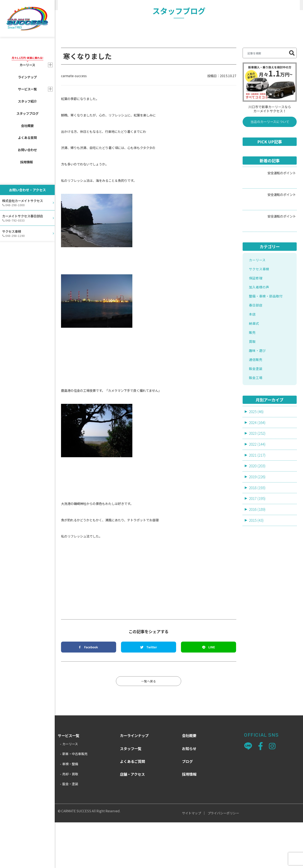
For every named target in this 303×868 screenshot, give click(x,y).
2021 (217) (258, 511)
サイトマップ (191, 859)
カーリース (258, 306)
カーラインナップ (134, 781)
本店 (252, 365)
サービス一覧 (27, 89)
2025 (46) (257, 467)
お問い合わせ (27, 150)
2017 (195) (258, 556)
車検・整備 (70, 809)
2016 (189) (258, 567)
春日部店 (256, 355)
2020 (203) (258, 522)
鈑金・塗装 (70, 829)
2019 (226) (258, 534)
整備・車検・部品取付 (267, 345)
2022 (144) (258, 500)
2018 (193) (258, 544)
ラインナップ (27, 77)
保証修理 (256, 326)
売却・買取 (70, 819)
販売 (107, 5)
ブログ (187, 807)
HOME (62, 5)
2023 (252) (258, 489)
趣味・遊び (258, 404)
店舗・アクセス (132, 820)
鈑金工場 (256, 433)
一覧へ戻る (149, 726)
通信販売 (256, 413)
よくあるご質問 (132, 807)
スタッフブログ (27, 113)
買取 (252, 394)
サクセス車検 (260, 316)
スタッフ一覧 (131, 794)
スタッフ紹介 (27, 101)
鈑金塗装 (256, 423)
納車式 (254, 374)
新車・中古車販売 (75, 799)
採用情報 (27, 162)
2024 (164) (258, 478)
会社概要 (27, 126)
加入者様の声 (260, 335)
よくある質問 (27, 137)
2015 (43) (257, 578)
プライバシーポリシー (223, 859)
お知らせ (189, 794)
